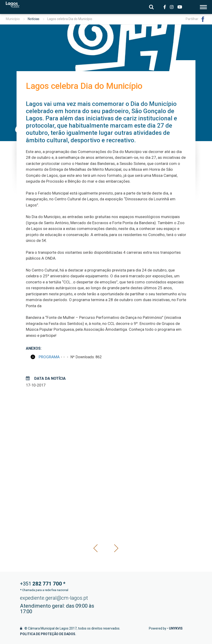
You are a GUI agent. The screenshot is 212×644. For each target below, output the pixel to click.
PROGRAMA (49, 357)
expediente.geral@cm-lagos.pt (54, 598)
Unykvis (176, 628)
